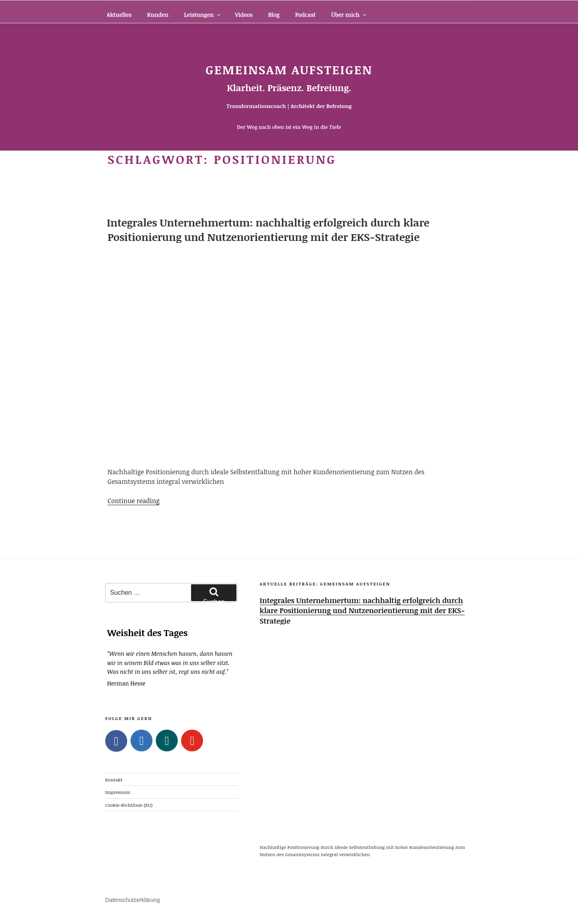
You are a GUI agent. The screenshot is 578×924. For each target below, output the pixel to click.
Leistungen (203, 15)
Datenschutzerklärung (132, 900)
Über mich (349, 15)
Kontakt (114, 779)
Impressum (118, 792)
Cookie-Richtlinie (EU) (129, 804)
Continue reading (133, 501)
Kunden (158, 15)
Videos (244, 15)
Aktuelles (119, 15)
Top (559, 905)
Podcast (305, 15)
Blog (274, 15)
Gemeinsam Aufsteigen (289, 70)
